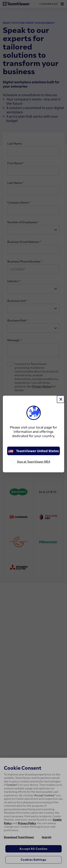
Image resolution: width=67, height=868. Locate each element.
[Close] (61, 399)
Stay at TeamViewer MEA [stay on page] (34, 462)
